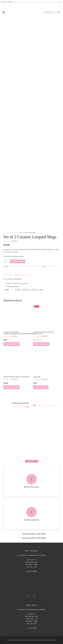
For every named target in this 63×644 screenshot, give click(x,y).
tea (7, 268)
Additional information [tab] (22, 275)
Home (5, 233)
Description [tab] (7, 275)
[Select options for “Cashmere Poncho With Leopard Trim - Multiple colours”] (41, 344)
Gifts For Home (15, 233)
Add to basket (18, 261)
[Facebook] (18, 2)
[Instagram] (15, 2)
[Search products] (52, 12)
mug (50, 266)
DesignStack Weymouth (50, 640)
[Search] (59, 12)
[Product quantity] (6, 261)
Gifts (9, 233)
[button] (22, 12)
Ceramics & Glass (25, 266)
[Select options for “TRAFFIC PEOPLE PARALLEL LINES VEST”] (12, 387)
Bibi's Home (17, 266)
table (5, 268)
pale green (55, 266)
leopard (47, 266)
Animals (11, 266)
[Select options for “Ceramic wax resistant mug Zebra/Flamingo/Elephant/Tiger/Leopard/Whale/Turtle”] (12, 344)
